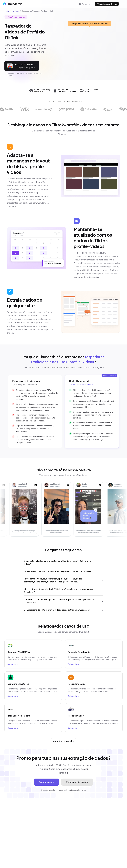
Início (7, 11)
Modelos (15, 11)
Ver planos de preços (77, 782)
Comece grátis (46, 782)
